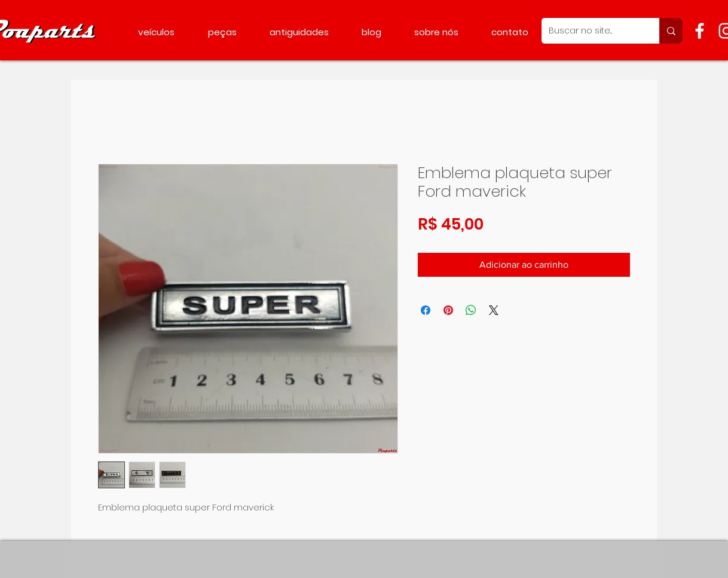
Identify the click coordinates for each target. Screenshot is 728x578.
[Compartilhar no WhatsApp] (471, 310)
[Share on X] (494, 310)
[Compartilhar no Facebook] (426, 310)
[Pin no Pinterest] (448, 310)
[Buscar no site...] (591, 31)
